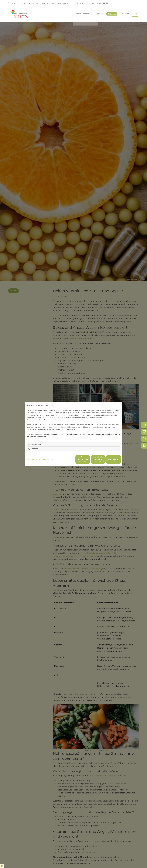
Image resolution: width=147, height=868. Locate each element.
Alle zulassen (110, 459)
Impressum (48, 459)
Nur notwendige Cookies (67, 459)
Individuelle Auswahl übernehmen (88, 459)
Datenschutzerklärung (34, 459)
